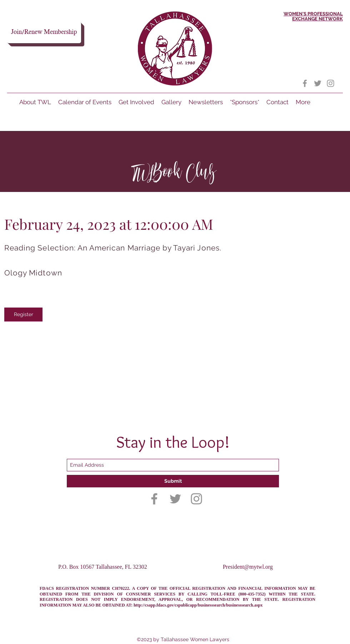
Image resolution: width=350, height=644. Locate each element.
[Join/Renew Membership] (44, 32)
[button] (277, 102)
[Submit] (173, 481)
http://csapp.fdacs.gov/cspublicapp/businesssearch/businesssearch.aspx (198, 605)
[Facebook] (305, 83)
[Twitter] (318, 83)
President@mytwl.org (248, 567)
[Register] (23, 315)
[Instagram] (331, 83)
